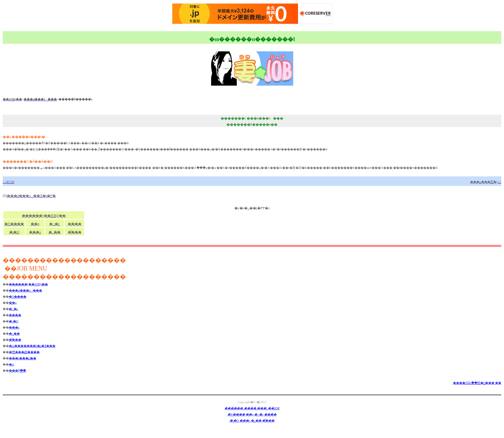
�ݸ (11, 364)
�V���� (18, 297)
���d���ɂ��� (25, 290)
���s (14, 327)
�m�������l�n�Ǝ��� (32, 346)
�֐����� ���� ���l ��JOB (252, 408)
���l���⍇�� (23, 358)
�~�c (14, 309)
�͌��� (15, 340)
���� (15, 315)
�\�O (14, 321)
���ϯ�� (17, 371)
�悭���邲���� (24, 352)
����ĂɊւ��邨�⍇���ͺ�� (477, 383)
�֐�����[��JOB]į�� (29, 284)
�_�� (14, 334)
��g (13, 303)
